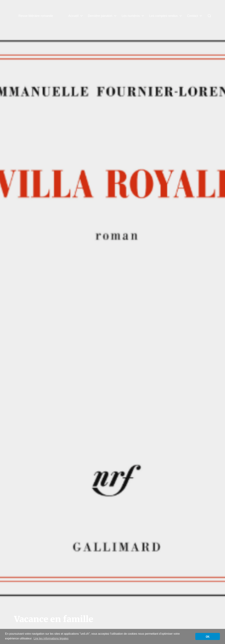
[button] (209, 16)
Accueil (73, 16)
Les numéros (131, 16)
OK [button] (208, 636)
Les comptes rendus (163, 16)
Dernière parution (100, 16)
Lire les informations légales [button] (51, 638)
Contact (192, 16)
